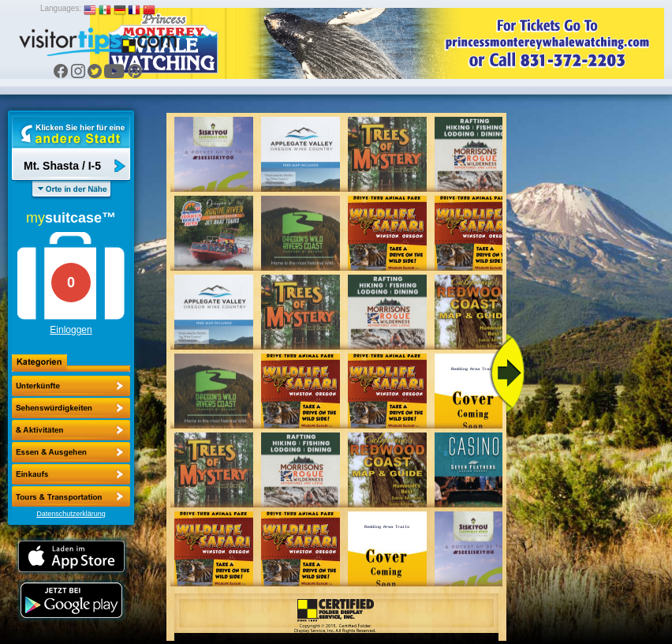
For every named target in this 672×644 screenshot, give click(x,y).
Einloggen (71, 330)
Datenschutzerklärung (71, 514)
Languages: (61, 8)
